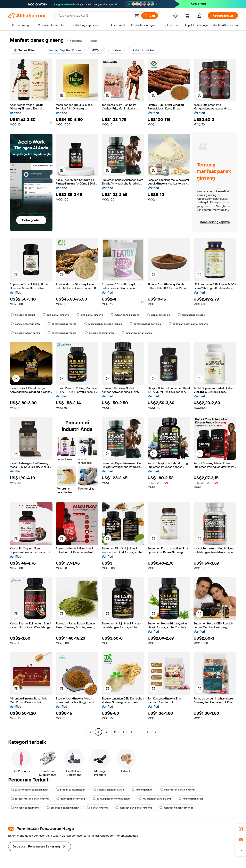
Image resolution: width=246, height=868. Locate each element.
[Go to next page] (156, 732)
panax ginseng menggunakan (112, 799)
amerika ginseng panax (108, 790)
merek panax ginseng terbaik (103, 324)
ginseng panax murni (25, 808)
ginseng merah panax (25, 333)
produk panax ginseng (71, 790)
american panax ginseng (63, 808)
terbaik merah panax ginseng (30, 799)
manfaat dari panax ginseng (134, 808)
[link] (241, 829)
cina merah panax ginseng (177, 790)
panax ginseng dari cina (145, 324)
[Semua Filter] (24, 50)
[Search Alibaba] (95, 16)
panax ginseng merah (25, 324)
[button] (137, 16)
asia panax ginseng (56, 315)
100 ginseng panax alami (154, 799)
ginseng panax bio (191, 799)
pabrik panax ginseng (71, 799)
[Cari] (150, 16)
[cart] (188, 16)
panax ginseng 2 (159, 315)
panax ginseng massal (62, 333)
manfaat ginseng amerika (176, 808)
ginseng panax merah (99, 333)
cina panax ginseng (90, 315)
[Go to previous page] (90, 732)
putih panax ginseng (191, 315)
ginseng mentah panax (137, 333)
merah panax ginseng (125, 315)
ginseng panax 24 (23, 315)
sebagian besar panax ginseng (188, 324)
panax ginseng (97, 808)
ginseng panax (142, 790)
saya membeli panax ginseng (30, 790)
